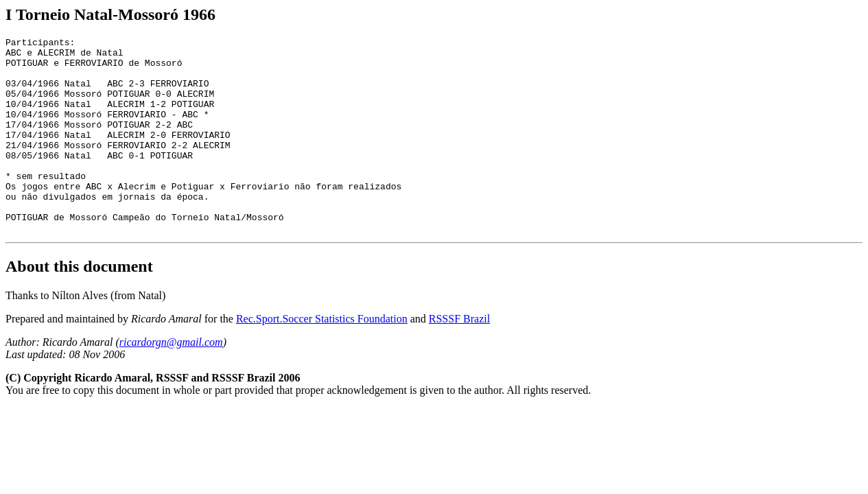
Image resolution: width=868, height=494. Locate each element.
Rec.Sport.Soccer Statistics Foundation (322, 358)
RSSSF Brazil (459, 358)
